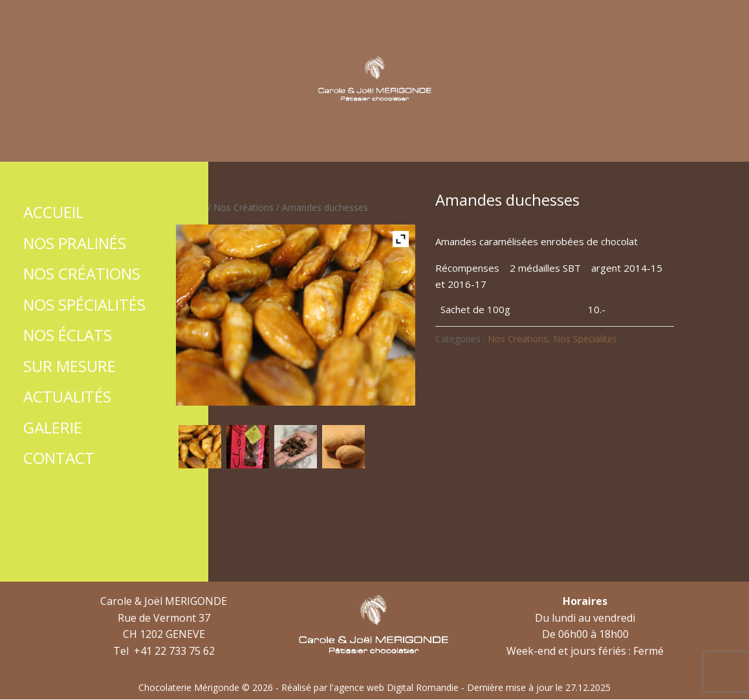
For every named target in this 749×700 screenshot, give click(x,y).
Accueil (190, 207)
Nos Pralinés (75, 243)
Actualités (67, 396)
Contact (59, 458)
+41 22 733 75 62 (174, 651)
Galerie (53, 427)
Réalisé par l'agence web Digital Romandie (370, 687)
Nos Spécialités (585, 339)
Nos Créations (244, 207)
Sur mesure (70, 366)
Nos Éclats (68, 335)
